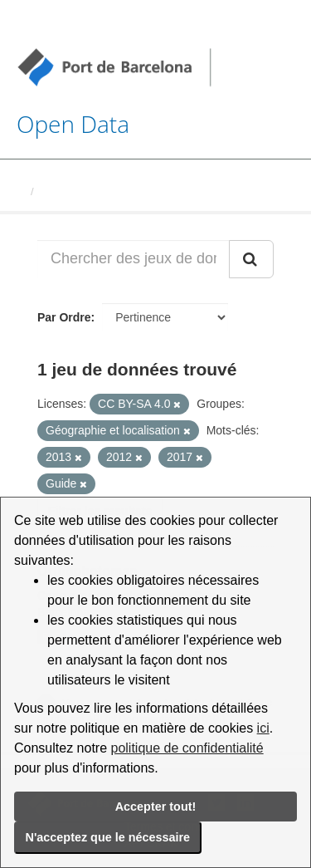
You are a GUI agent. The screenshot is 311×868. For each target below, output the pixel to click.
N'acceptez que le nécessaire (108, 837)
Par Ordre (64, 317)
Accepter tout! (156, 807)
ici (263, 728)
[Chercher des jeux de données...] (134, 259)
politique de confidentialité (187, 748)
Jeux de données (84, 191)
